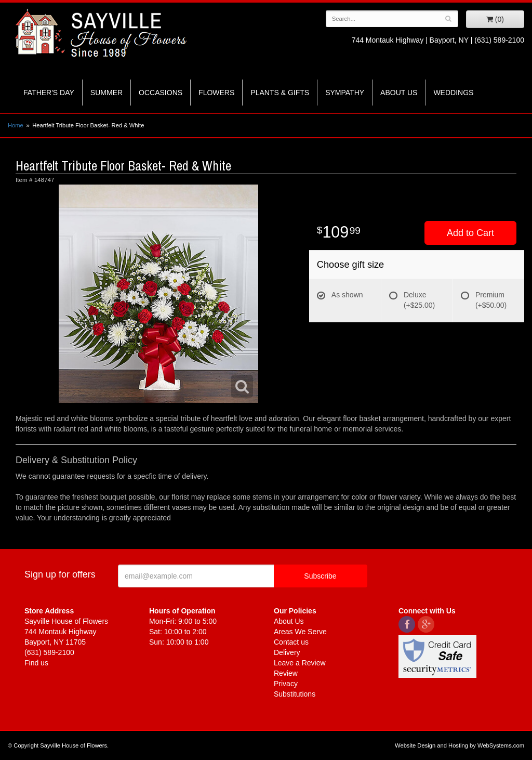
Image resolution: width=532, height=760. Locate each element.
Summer (107, 93)
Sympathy (345, 93)
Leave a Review (300, 663)
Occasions (161, 93)
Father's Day (49, 93)
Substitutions (295, 694)
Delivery (287, 652)
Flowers (216, 93)
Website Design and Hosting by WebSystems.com (460, 745)
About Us (399, 93)
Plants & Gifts (280, 93)
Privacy (286, 684)
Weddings (453, 93)
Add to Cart (470, 233)
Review (286, 673)
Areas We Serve (300, 632)
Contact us (291, 642)
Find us (36, 663)
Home (16, 125)
